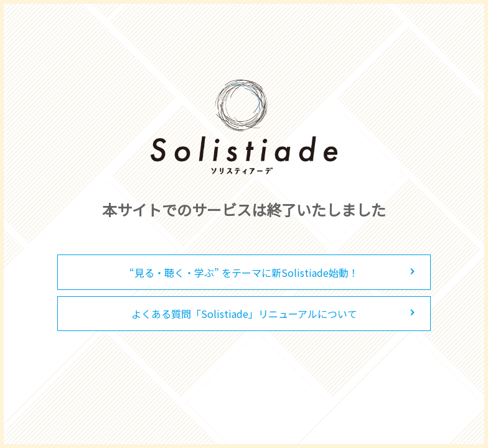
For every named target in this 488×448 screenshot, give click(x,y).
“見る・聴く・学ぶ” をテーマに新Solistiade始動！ (244, 273)
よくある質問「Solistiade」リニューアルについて (244, 314)
